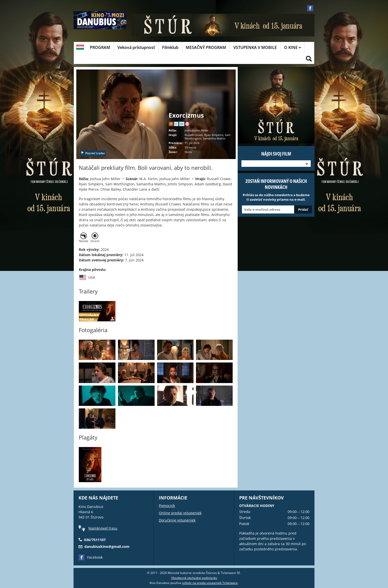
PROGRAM (100, 47)
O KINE (293, 47)
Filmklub (170, 47)
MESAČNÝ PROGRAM (206, 47)
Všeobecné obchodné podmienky (194, 578)
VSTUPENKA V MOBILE (255, 47)
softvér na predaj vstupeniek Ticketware (210, 583)
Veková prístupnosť (136, 47)
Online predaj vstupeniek (180, 513)
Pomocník (167, 506)
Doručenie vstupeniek (177, 520)
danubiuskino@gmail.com (107, 546)
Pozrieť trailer (93, 153)
